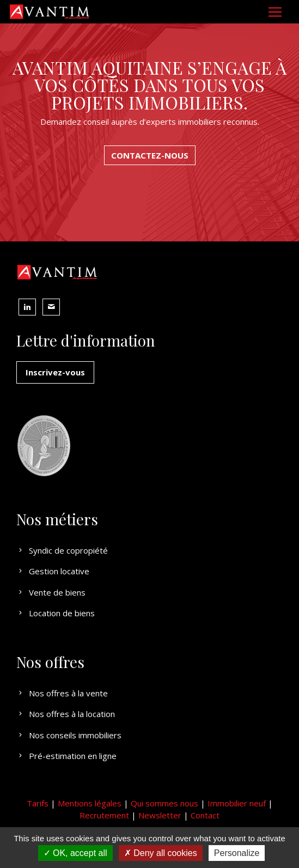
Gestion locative (53, 571)
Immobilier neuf (237, 803)
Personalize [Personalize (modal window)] (237, 853)
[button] (27, 307)
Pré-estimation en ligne (66, 756)
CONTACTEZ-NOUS (150, 155)
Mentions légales (90, 803)
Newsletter (160, 815)
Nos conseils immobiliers (69, 735)
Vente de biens (51, 592)
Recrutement (104, 815)
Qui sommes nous (164, 803)
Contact (205, 815)
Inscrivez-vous (55, 372)
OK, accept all (75, 853)
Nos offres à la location (66, 714)
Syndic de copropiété (62, 550)
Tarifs (38, 803)
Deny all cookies (161, 853)
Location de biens (56, 613)
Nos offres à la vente (62, 693)
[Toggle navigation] (275, 12)
